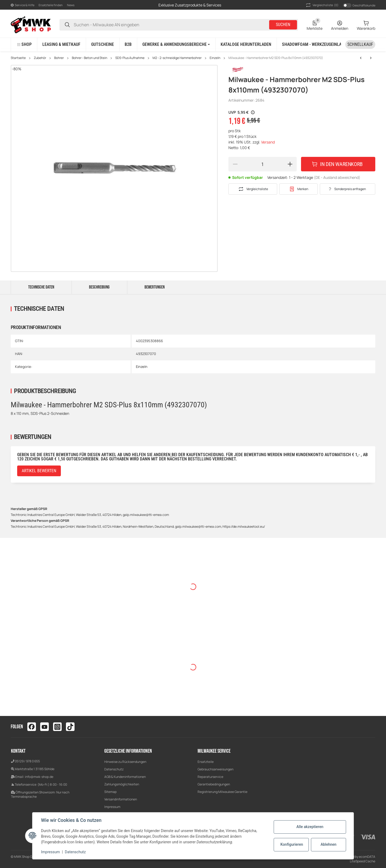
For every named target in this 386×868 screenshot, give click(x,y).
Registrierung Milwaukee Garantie (222, 792)
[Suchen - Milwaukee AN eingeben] (67, 25)
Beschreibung (99, 287)
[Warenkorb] (366, 25)
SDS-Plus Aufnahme (130, 58)
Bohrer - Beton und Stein (90, 58)
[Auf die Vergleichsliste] (253, 189)
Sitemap (110, 792)
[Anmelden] (340, 25)
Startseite (18, 58)
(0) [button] (322, 5)
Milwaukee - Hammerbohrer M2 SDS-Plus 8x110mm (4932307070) (276, 58)
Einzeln (215, 58)
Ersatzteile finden (51, 5)
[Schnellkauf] (360, 45)
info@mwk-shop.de (39, 777)
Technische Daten (41, 287)
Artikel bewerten (39, 471)
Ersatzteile (206, 762)
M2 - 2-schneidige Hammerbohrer (177, 58)
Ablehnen (329, 844)
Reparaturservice (210, 777)
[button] (23, 5)
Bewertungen (155, 287)
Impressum (112, 807)
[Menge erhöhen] (290, 164)
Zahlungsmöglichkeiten (122, 784)
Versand (268, 142)
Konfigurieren (292, 844)
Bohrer (59, 58)
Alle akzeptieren (310, 827)
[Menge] (263, 164)
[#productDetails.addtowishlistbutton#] (298, 189)
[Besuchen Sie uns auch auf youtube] (44, 727)
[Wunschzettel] (315, 25)
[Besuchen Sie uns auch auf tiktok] (70, 727)
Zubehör (40, 58)
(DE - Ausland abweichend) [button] (337, 177)
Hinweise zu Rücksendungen (125, 762)
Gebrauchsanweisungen (216, 769)
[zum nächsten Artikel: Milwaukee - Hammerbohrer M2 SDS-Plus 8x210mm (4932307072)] (361, 58)
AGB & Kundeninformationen (125, 777)
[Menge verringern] (235, 164)
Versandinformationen (121, 799)
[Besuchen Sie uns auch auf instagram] (57, 727)
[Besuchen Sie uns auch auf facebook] (32, 727)
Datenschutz (114, 769)
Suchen (283, 25)
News (71, 5)
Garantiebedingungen (214, 784)
